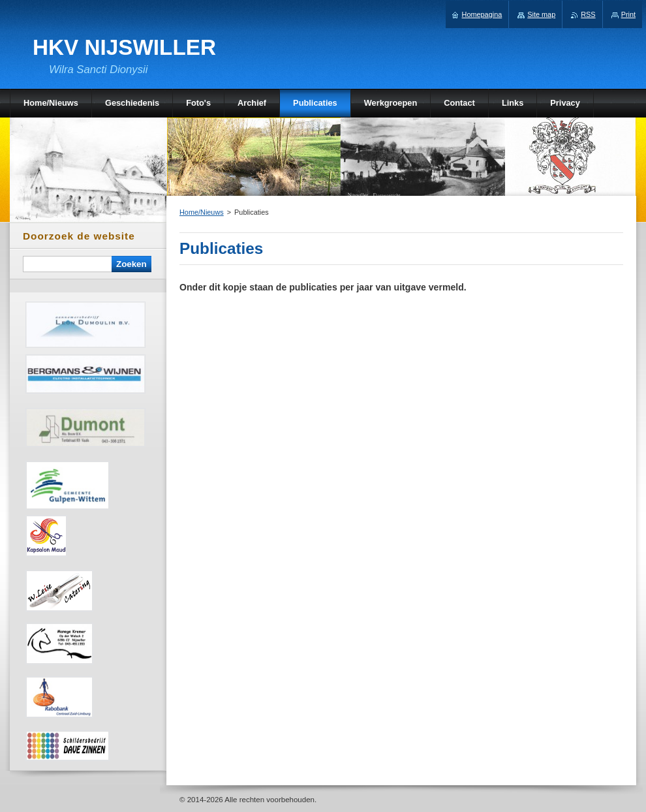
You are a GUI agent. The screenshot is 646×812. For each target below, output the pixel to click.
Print (628, 14)
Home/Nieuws (202, 212)
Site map (541, 14)
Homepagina (482, 14)
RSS (588, 14)
